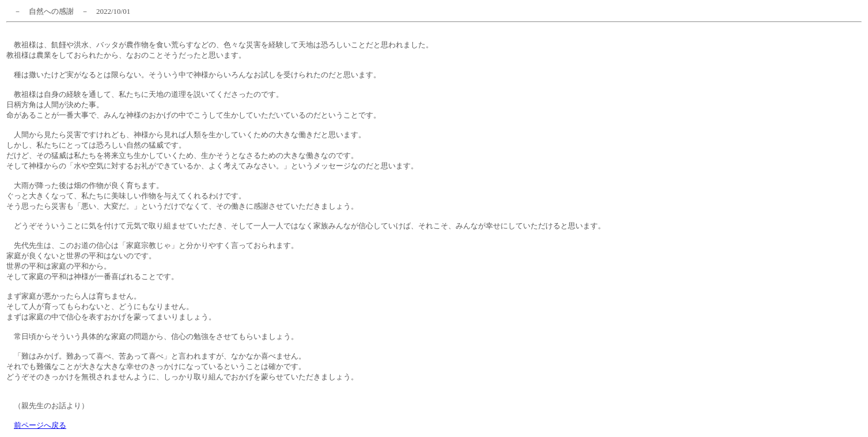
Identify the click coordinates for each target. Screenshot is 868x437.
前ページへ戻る (40, 425)
